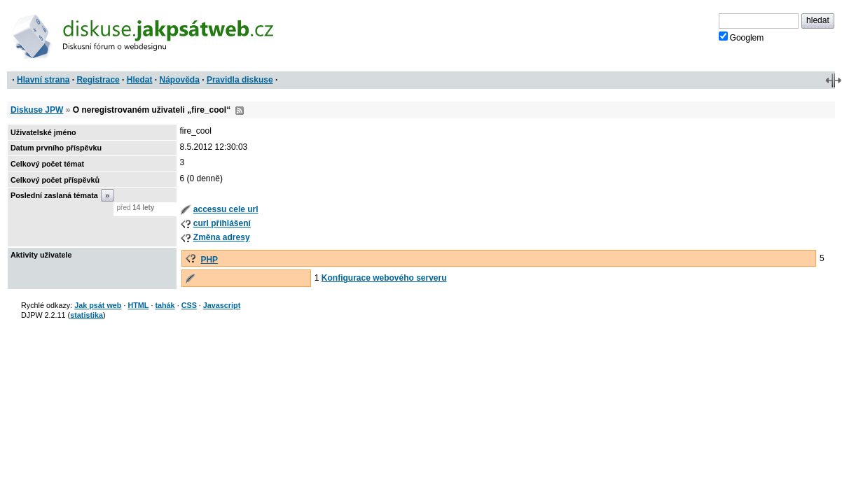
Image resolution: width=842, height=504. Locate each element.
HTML (138, 305)
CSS (189, 305)
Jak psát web (98, 305)
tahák (165, 305)
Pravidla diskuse (240, 80)
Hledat (140, 80)
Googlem (741, 37)
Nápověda (180, 80)
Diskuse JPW (37, 110)
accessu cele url (226, 209)
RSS (240, 111)
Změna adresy (222, 237)
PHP (209, 260)
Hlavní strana (43, 80)
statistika (87, 315)
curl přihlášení (222, 223)
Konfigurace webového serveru (384, 278)
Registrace (98, 80)
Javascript (222, 305)
